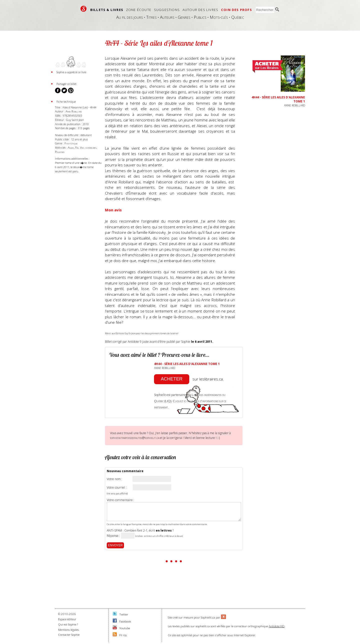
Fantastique (71, 143)
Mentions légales (68, 630)
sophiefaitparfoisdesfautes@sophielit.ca (134, 438)
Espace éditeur (67, 619)
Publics (200, 17)
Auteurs (167, 17)
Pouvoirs (60, 152)
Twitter (124, 614)
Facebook (125, 621)
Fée (77, 148)
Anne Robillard (74, 111)
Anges (71, 148)
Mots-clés (219, 17)
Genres (184, 17)
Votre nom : (114, 479)
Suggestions (167, 10)
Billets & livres (107, 10)
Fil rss (123, 635)
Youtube (125, 628)
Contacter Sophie (69, 635)
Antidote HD (277, 626)
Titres (151, 17)
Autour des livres (200, 10)
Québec (238, 17)
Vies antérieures (88, 148)
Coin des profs (236, 10)
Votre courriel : (117, 488)
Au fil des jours (129, 17)
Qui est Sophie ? (68, 624)
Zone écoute (139, 10)
